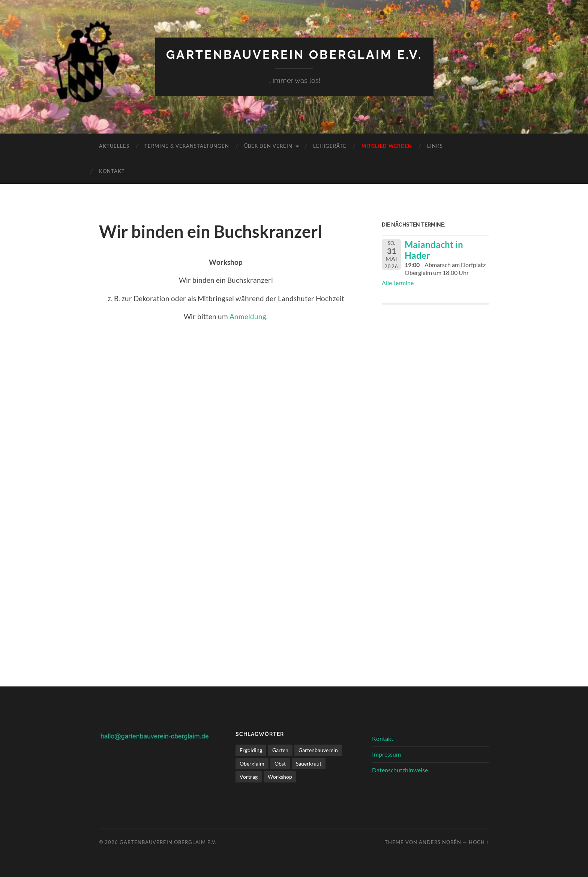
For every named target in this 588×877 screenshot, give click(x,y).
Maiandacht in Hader (434, 250)
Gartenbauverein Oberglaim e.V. (294, 55)
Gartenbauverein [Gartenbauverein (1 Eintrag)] (318, 750)
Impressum (386, 754)
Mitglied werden (387, 146)
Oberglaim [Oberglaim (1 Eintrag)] (252, 764)
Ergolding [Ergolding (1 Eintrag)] (251, 750)
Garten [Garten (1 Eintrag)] (280, 750)
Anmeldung (248, 316)
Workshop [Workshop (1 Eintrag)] (280, 777)
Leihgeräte (330, 146)
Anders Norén (440, 842)
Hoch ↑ (479, 842)
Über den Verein (268, 146)
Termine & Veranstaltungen (187, 146)
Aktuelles (114, 146)
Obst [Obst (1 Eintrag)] (280, 764)
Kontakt (112, 171)
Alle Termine (398, 283)
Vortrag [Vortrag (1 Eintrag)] (249, 777)
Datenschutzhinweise (400, 770)
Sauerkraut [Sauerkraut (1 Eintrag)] (309, 764)
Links (435, 146)
